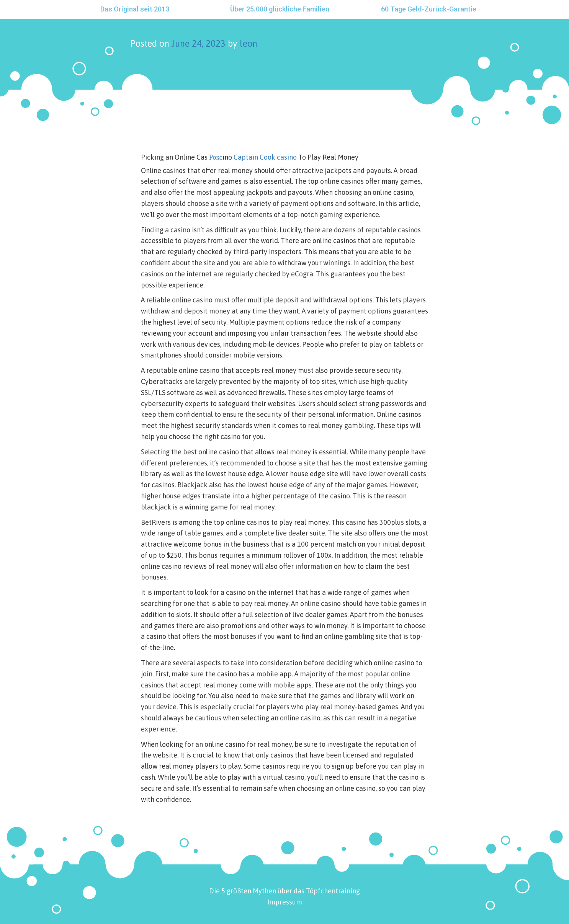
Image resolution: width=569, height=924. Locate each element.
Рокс (216, 157)
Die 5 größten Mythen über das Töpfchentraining (284, 891)
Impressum (285, 902)
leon (249, 43)
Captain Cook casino (265, 157)
